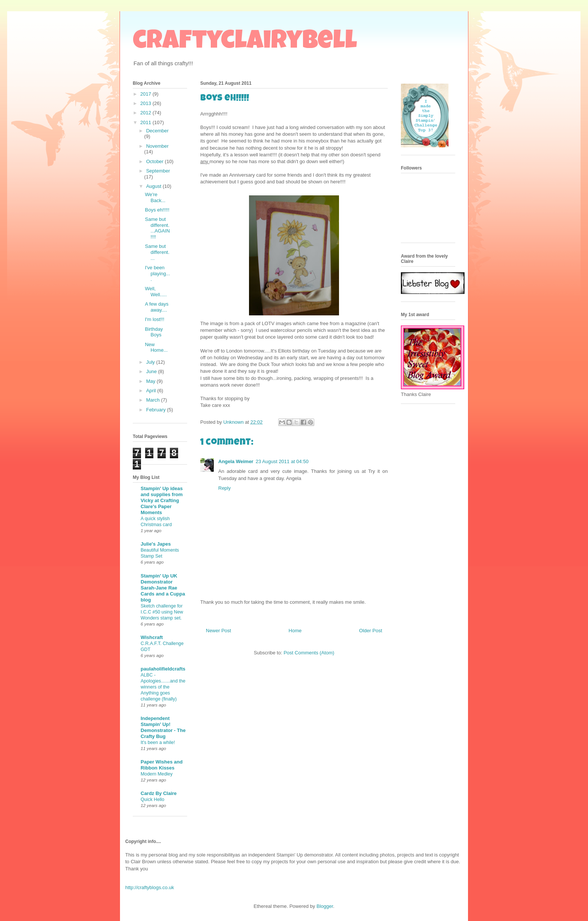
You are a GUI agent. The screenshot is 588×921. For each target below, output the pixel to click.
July (151, 362)
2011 (146, 122)
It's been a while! (158, 742)
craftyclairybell (245, 43)
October (156, 161)
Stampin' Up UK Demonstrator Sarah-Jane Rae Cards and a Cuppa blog (163, 588)
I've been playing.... (157, 273)
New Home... (156, 347)
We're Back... (155, 197)
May (151, 381)
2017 (146, 94)
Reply (224, 488)
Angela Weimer (236, 461)
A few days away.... (157, 307)
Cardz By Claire (159, 793)
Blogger (325, 906)
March (154, 400)
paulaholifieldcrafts (163, 669)
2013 (146, 103)
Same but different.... (157, 252)
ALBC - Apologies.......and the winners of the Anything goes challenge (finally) (163, 687)
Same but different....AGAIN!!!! (157, 228)
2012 (146, 113)
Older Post (371, 631)
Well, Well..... (156, 292)
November (157, 146)
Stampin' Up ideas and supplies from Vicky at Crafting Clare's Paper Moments (162, 500)
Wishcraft (152, 637)
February (157, 410)
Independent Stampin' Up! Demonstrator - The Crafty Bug (163, 727)
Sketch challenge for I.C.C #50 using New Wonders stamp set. (162, 612)
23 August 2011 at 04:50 (282, 461)
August (154, 186)
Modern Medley (157, 774)
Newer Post (218, 631)
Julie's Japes (156, 544)
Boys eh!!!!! (157, 210)
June (152, 371)
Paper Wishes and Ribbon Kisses (162, 765)
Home (295, 631)
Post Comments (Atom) (309, 653)
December (157, 131)
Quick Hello (152, 799)
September (158, 171)
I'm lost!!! (154, 319)
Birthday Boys (154, 332)
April (152, 391)
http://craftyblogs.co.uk (150, 887)
